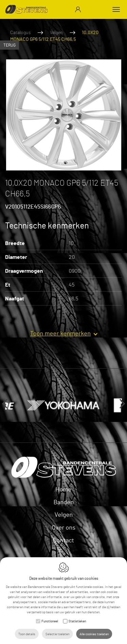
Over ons (64, 527)
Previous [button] (7, 404)
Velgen (56, 32)
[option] (63, 115)
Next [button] (120, 404)
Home (63, 489)
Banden (64, 502)
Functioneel (50, 621)
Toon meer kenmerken (60, 333)
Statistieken (77, 621)
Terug (9, 45)
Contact (63, 540)
